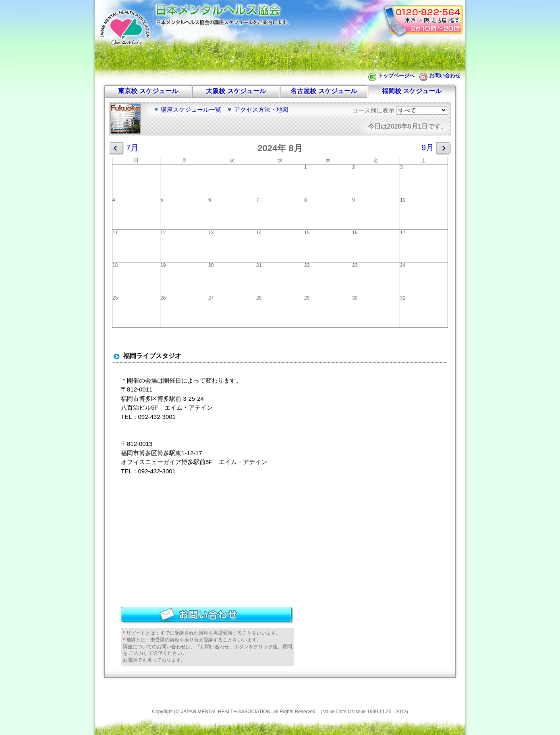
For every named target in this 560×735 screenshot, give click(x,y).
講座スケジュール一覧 (191, 109)
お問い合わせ (445, 76)
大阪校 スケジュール (236, 91)
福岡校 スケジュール (412, 91)
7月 (124, 149)
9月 (436, 149)
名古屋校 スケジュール (324, 91)
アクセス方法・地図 (261, 109)
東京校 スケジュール (148, 91)
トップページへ (396, 76)
